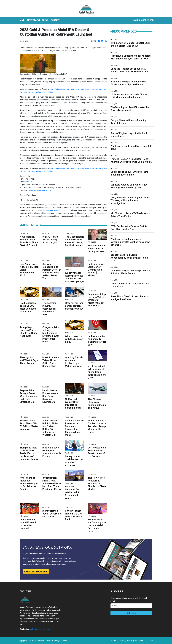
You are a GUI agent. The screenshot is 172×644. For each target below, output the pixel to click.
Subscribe (131, 613)
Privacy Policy (126, 641)
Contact (150, 641)
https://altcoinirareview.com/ (40, 190)
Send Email (30, 182)
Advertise (139, 641)
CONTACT (55, 20)
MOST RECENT (34, 20)
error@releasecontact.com (54, 210)
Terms (114, 641)
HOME (22, 20)
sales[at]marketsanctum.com (42, 629)
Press (45, 20)
